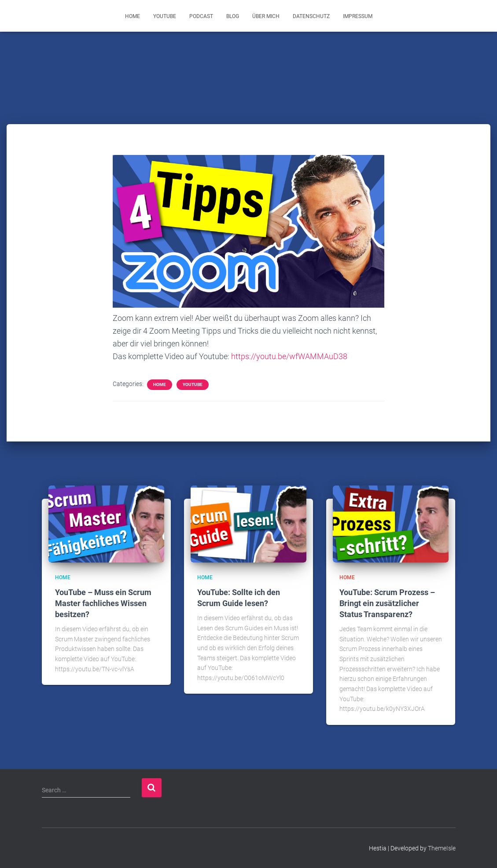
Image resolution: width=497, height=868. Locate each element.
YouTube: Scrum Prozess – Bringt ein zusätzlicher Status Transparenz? (387, 603)
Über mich (266, 16)
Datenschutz (311, 16)
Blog (233, 16)
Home (133, 16)
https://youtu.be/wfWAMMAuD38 (289, 356)
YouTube (165, 16)
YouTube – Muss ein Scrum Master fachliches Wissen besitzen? (103, 603)
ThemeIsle (442, 848)
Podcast (201, 16)
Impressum (358, 16)
